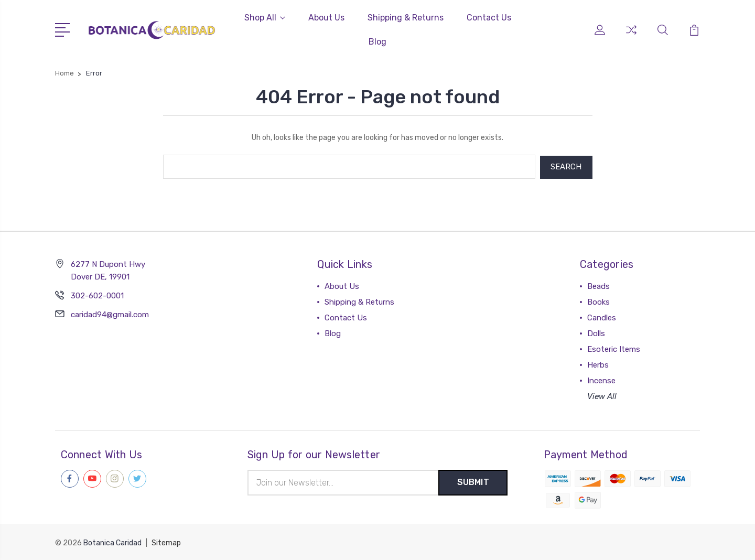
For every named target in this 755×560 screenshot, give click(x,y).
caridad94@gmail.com (110, 314)
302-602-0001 (97, 295)
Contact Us (489, 18)
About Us (326, 18)
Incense (601, 380)
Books (598, 301)
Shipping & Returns (406, 18)
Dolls (596, 332)
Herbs (598, 364)
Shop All (265, 18)
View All (602, 395)
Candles (602, 317)
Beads (598, 285)
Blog (377, 42)
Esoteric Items (614, 348)
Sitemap (166, 542)
